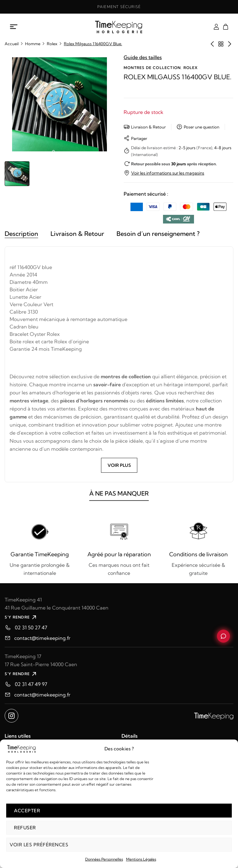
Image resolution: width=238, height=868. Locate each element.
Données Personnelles (104, 859)
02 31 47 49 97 (31, 684)
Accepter (27, 811)
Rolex (52, 44)
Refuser (25, 828)
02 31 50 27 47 (31, 627)
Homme (33, 44)
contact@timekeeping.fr (42, 638)
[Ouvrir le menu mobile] (14, 27)
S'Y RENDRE (21, 617)
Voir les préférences (39, 845)
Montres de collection (152, 68)
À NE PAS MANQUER (119, 498)
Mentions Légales (141, 859)
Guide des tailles (143, 57)
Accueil (12, 44)
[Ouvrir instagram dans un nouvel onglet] (11, 716)
